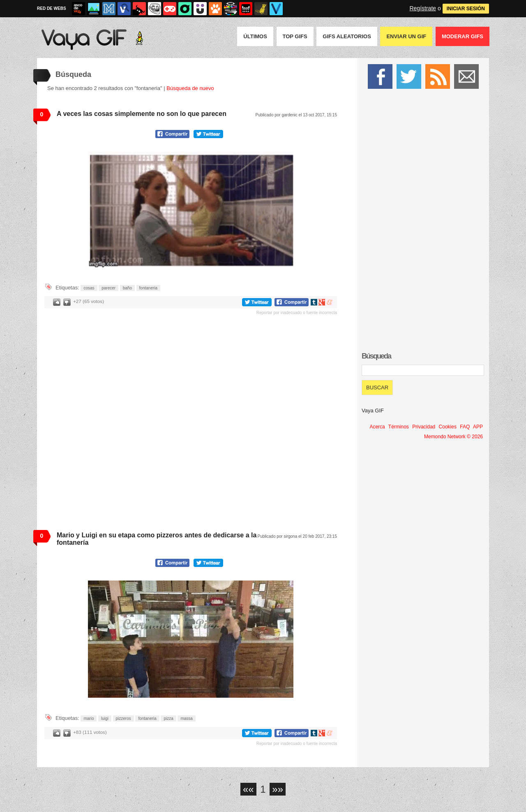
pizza (168, 718)
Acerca (377, 427)
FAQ (465, 427)
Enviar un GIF (406, 36)
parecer (108, 288)
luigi (105, 718)
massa (186, 718)
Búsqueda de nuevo (190, 88)
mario (89, 718)
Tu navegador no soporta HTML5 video (191, 209)
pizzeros (123, 718)
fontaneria (148, 288)
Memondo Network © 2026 (453, 437)
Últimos (255, 36)
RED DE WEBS (52, 8)
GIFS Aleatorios (347, 36)
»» (278, 789)
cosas (89, 288)
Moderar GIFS (463, 36)
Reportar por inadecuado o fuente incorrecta (297, 313)
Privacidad (424, 427)
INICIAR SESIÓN (466, 9)
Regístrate (423, 8)
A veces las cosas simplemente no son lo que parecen (142, 114)
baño (127, 288)
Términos (399, 427)
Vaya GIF (373, 411)
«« (248, 789)
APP (478, 427)
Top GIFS (295, 36)
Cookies (448, 427)
